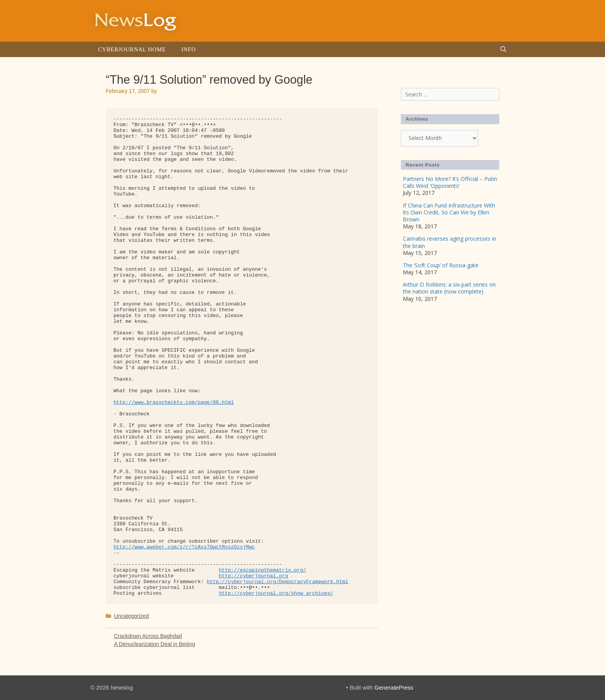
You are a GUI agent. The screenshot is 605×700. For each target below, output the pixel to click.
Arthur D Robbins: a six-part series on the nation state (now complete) (449, 288)
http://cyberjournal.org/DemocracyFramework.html (278, 582)
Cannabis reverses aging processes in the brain (450, 242)
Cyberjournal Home (132, 49)
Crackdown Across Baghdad (148, 636)
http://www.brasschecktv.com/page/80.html (174, 402)
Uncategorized (131, 616)
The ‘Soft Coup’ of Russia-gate (441, 265)
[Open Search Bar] (503, 49)
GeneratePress (394, 687)
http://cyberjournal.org (253, 576)
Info (188, 49)
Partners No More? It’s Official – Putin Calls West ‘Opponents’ (450, 182)
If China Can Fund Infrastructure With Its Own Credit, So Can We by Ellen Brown (449, 212)
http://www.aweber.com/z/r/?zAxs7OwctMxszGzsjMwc (184, 547)
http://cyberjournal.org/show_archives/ (276, 593)
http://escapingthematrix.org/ (262, 570)
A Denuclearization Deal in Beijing (154, 644)
